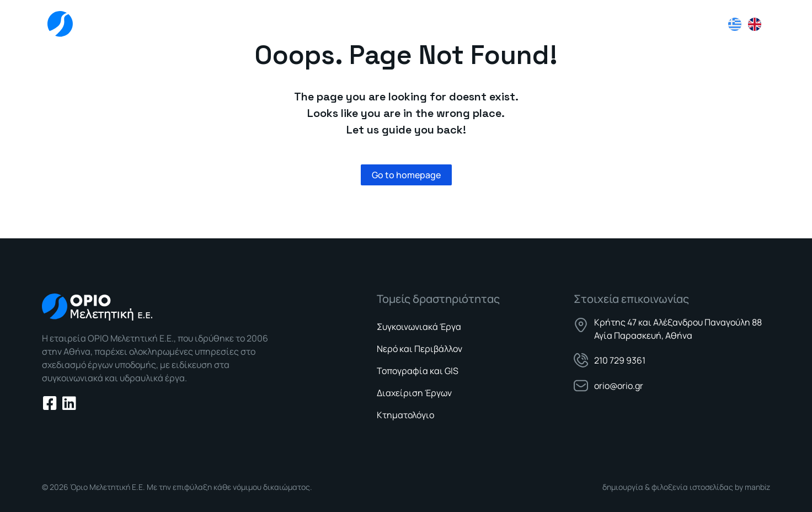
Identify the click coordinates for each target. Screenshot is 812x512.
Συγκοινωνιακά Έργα (419, 327)
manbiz (757, 487)
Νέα (635, 24)
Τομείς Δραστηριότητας (553, 25)
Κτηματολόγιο (405, 415)
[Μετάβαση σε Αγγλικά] (755, 24)
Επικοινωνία (689, 24)
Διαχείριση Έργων (414, 393)
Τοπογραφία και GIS (418, 371)
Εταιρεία (461, 24)
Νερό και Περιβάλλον (420, 349)
